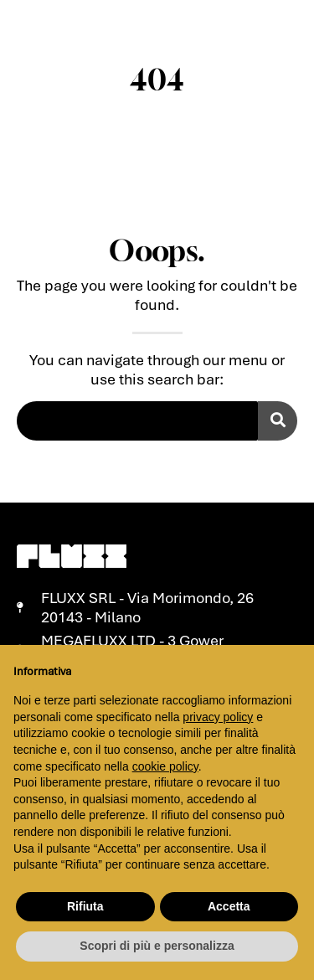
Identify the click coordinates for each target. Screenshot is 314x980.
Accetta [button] (229, 906)
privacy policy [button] (218, 717)
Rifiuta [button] (85, 906)
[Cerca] (278, 421)
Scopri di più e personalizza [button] (157, 946)
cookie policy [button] (165, 766)
